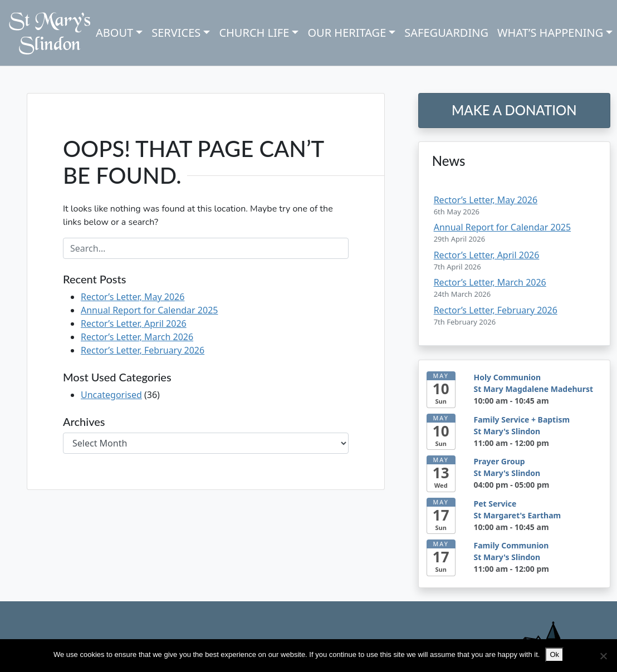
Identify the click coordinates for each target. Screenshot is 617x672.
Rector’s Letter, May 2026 (133, 297)
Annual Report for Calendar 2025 (149, 310)
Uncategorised (111, 395)
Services (176, 33)
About (114, 33)
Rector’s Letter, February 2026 (143, 350)
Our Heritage (347, 33)
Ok (554, 654)
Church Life (254, 33)
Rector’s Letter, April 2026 (134, 323)
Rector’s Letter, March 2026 (137, 337)
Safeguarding (446, 33)
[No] (603, 656)
